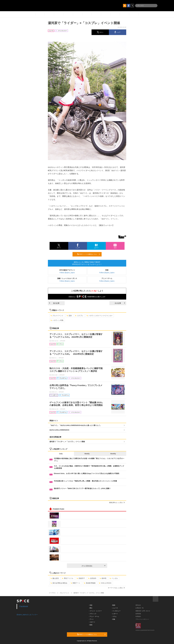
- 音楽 (91, 605)
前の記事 (54, 303)
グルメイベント (57, 316)
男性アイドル (68, 578)
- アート (91, 619)
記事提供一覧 (140, 608)
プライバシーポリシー (142, 619)
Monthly (113, 454)
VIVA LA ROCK (105, 583)
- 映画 (91, 625)
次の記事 (120, 303)
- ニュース (115, 608)
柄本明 (103, 578)
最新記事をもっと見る (117, 503)
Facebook (24, 606)
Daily (61, 454)
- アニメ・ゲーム (94, 616)
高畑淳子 (81, 578)
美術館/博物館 (90, 583)
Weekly (87, 454)
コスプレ (79, 316)
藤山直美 (55, 578)
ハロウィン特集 (57, 320)
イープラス (52, 593)
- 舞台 (91, 608)
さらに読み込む (93, 566)
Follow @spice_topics (67, 273)
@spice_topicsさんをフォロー (27, 615)
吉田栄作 (92, 578)
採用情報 (138, 614)
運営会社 (138, 605)
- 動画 (113, 605)
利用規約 (138, 616)
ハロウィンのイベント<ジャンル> (99, 316)
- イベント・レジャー (95, 611)
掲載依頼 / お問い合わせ (143, 611)
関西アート (76, 583)
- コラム (114, 616)
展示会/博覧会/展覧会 (59, 583)
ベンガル (114, 578)
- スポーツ (92, 622)
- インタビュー (116, 611)
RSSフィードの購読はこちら (89, 254)
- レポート (115, 614)
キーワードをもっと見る (116, 588)
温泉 (69, 316)
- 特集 (113, 619)
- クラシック (93, 614)
